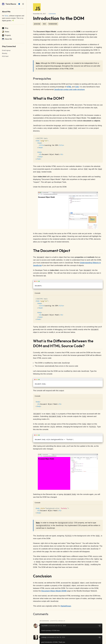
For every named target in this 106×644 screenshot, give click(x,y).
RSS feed (5, 56)
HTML (69, 87)
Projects (6, 35)
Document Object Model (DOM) (54, 591)
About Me (7, 39)
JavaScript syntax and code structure (69, 90)
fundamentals (53, 24)
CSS (77, 87)
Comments (52, 14)
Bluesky (5, 53)
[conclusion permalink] (32, 576)
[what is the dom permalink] (32, 98)
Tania (6, 16)
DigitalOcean (66, 606)
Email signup (6, 50)
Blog (5, 28)
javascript (37, 24)
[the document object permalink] (32, 251)
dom (44, 24)
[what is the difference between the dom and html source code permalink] (32, 341)
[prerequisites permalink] (32, 79)
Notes (6, 32)
